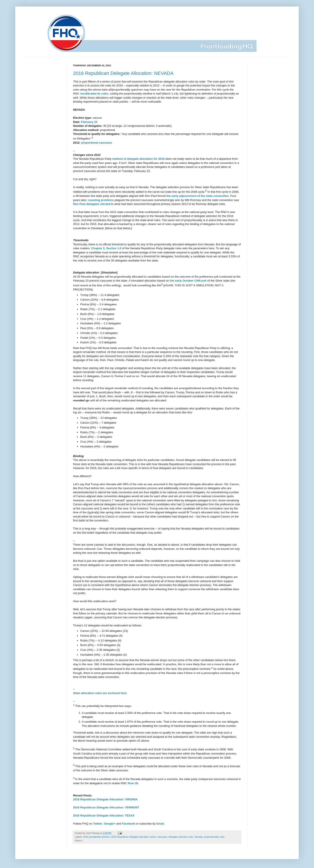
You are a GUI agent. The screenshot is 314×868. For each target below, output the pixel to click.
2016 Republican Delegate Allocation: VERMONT (106, 807)
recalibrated (88, 94)
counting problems (101, 200)
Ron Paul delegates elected (92, 204)
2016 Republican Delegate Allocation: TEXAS (104, 816)
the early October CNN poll (188, 281)
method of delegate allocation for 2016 (138, 159)
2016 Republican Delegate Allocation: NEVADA (123, 73)
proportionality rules (214, 837)
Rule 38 (133, 783)
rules (105, 94)
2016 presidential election (96, 837)
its (99, 94)
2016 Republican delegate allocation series (133, 837)
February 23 (89, 122)
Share (78, 840)
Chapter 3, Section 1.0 (106, 248)
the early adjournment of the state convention (198, 196)
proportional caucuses (96, 143)
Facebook (129, 824)
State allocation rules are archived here (100, 693)
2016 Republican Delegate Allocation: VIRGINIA (105, 799)
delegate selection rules (181, 837)
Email (160, 824)
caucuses (162, 837)
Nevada (199, 837)
